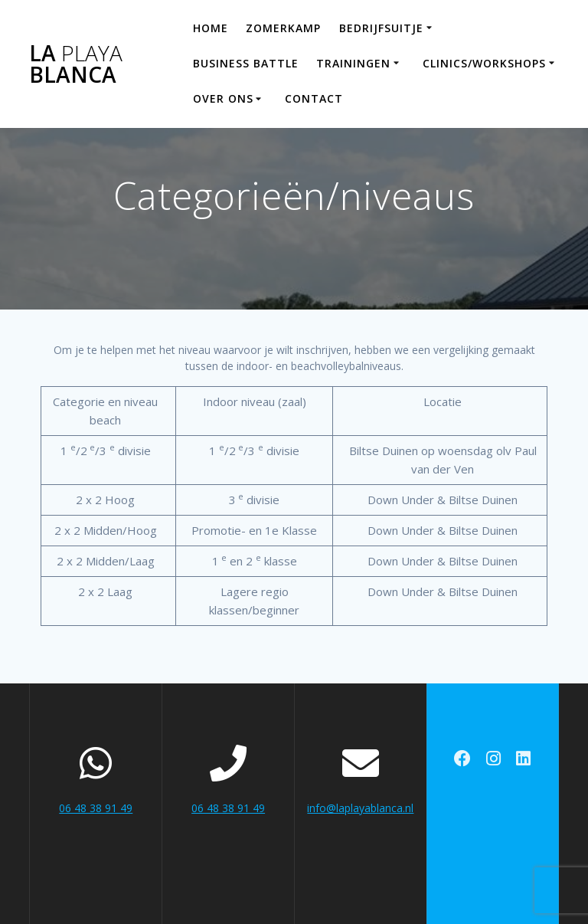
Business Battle (246, 63)
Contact (314, 98)
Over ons (223, 98)
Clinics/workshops (484, 63)
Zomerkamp (283, 28)
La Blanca (76, 64)
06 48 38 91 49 (96, 808)
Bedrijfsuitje (381, 28)
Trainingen (353, 63)
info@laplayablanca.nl (360, 808)
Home (211, 28)
